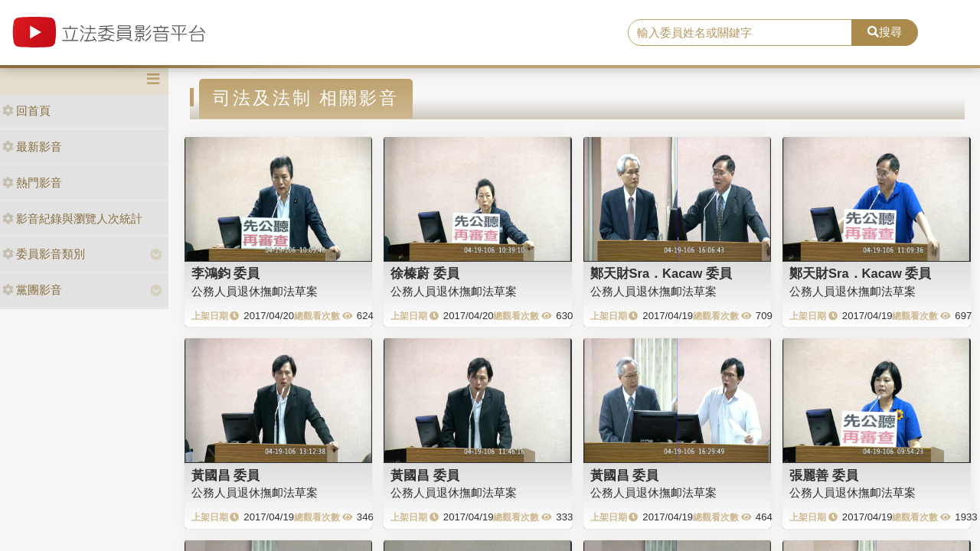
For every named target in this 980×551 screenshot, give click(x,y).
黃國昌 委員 (226, 475)
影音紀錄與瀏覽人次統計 (72, 218)
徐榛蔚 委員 (425, 273)
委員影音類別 (44, 254)
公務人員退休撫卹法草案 (255, 291)
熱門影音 (32, 183)
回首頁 (26, 111)
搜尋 (885, 32)
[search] (740, 33)
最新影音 (32, 147)
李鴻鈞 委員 (226, 273)
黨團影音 (32, 290)
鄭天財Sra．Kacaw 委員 (661, 273)
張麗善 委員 (824, 475)
